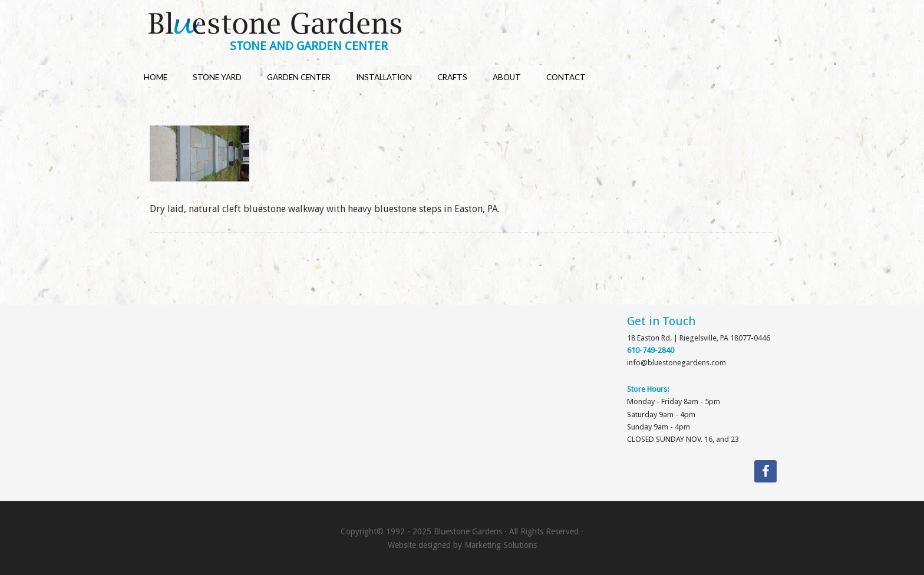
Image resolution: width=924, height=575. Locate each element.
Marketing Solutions (501, 545)
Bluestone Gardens (473, 24)
